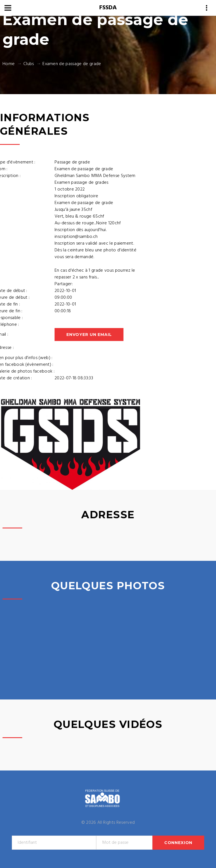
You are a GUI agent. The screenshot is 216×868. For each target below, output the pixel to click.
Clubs (29, 64)
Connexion (178, 843)
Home (9, 64)
